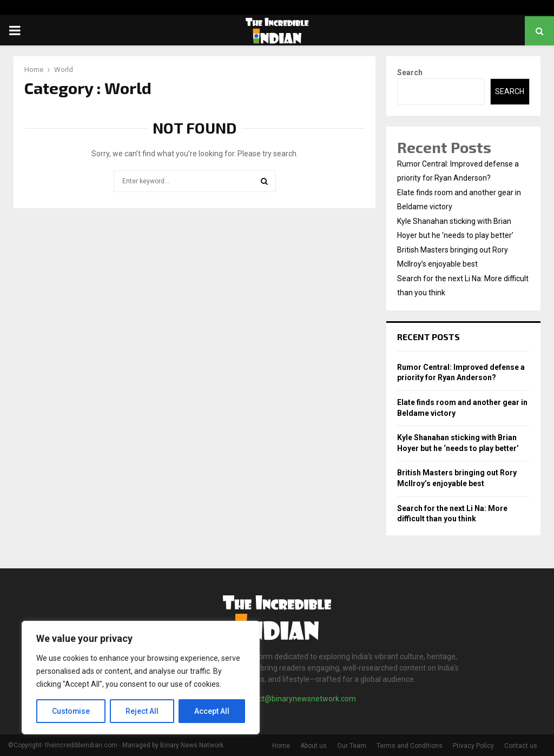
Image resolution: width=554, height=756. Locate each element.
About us (314, 746)
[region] (141, 678)
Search (410, 72)
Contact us (521, 746)
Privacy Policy (473, 746)
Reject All (143, 711)
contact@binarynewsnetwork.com (297, 699)
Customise (71, 711)
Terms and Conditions (410, 746)
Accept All (212, 711)
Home (281, 746)
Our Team (352, 746)
